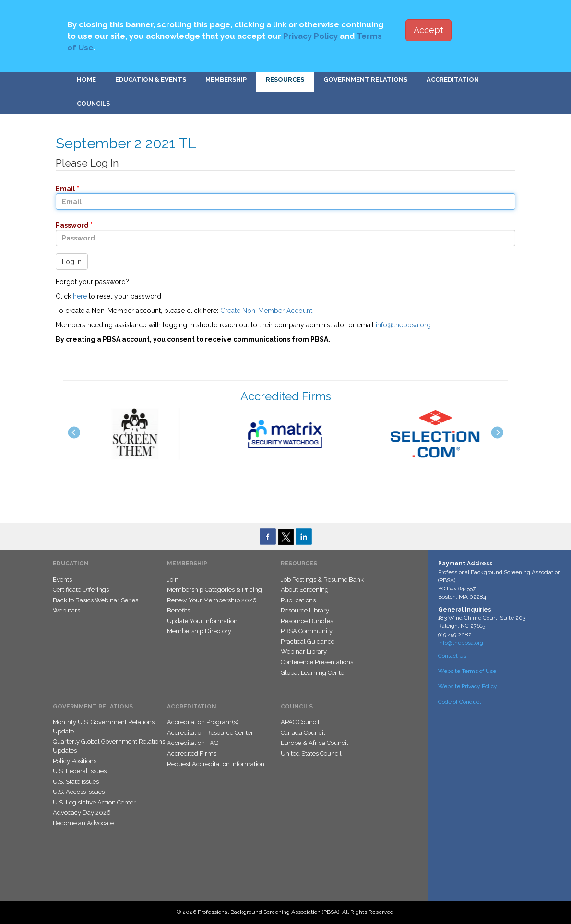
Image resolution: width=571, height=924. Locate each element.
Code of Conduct (460, 702)
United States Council (311, 753)
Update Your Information (202, 621)
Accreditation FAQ (193, 743)
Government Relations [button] (365, 79)
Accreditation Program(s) (203, 722)
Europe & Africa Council (315, 743)
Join (173, 580)
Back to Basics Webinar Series (95, 600)
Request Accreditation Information (216, 764)
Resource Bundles (307, 621)
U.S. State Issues (76, 782)
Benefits (178, 610)
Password (69, 225)
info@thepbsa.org (403, 325)
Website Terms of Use (467, 671)
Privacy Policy (310, 36)
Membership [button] (226, 79)
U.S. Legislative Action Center (94, 802)
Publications (298, 600)
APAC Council (300, 722)
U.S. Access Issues (79, 792)
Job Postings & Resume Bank (322, 580)
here (80, 296)
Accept (428, 30)
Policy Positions (75, 761)
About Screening (305, 590)
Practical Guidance (308, 642)
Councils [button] (93, 103)
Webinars (66, 610)
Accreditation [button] (453, 79)
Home (86, 79)
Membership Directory (199, 631)
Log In (72, 262)
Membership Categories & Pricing (214, 590)
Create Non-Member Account (266, 311)
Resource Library (305, 610)
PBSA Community (307, 631)
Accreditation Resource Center (210, 733)
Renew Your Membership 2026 (212, 600)
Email (63, 189)
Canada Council (303, 733)
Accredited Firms (192, 753)
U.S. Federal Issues (80, 771)
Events (62, 580)
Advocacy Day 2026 (82, 812)
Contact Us (452, 656)
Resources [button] (285, 79)
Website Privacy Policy (468, 686)
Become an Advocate (83, 823)
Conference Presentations (317, 662)
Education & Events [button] (151, 79)
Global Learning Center (314, 673)
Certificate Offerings (81, 590)
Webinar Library (304, 652)
